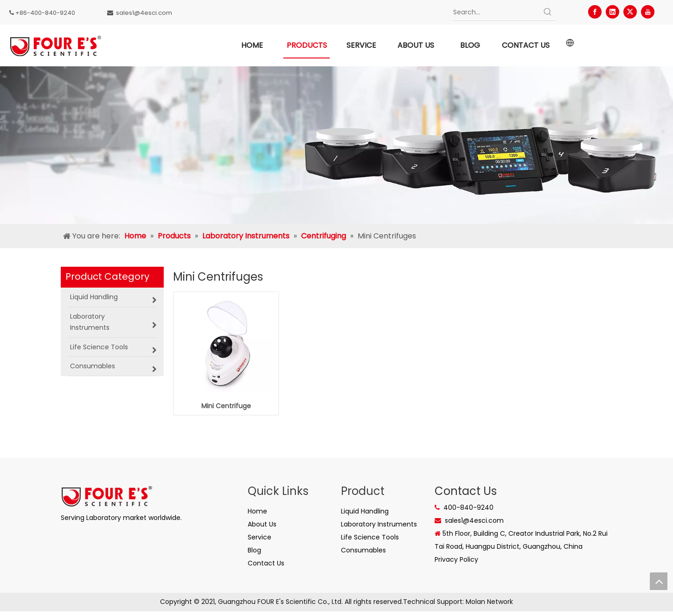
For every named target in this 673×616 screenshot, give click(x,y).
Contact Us (266, 563)
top (659, 581)
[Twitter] (630, 12)
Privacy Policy (456, 559)
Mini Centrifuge (226, 406)
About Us (262, 524)
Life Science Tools (370, 537)
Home (257, 511)
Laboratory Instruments (379, 524)
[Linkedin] (612, 12)
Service (260, 537)
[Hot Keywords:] (548, 12)
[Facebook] (595, 12)
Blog (254, 550)
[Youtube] (648, 12)
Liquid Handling (365, 511)
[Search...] (496, 12)
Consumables (363, 550)
